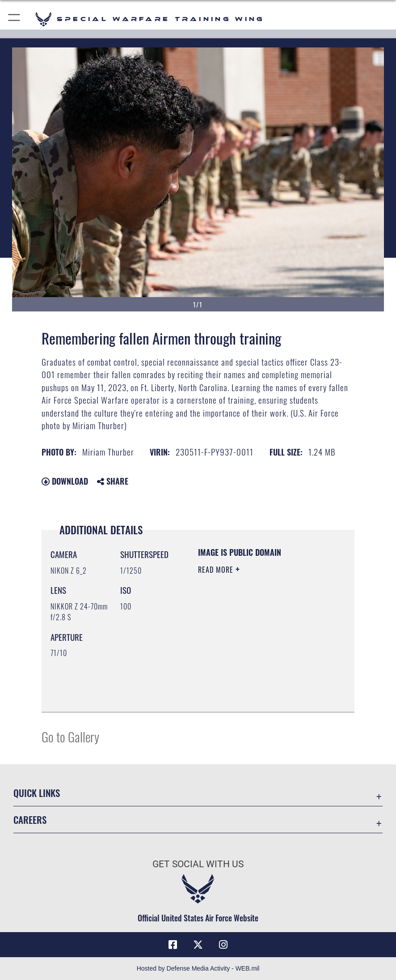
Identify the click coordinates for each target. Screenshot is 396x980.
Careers (30, 820)
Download (65, 481)
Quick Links (37, 793)
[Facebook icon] (173, 945)
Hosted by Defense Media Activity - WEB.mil (198, 968)
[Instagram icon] (223, 945)
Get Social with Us (198, 864)
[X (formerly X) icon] (198, 945)
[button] (15, 19)
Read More (217, 570)
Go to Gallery (70, 736)
